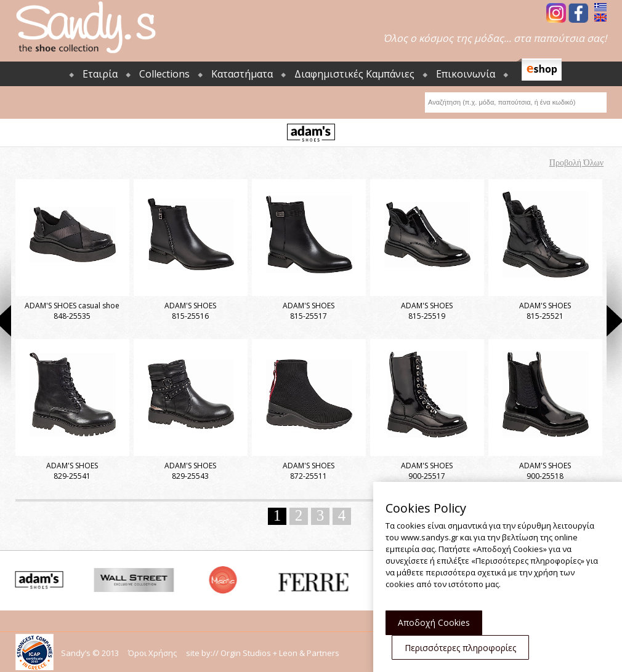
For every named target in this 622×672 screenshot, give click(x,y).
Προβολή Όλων (576, 163)
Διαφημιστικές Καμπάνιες (354, 74)
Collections (164, 74)
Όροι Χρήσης (152, 653)
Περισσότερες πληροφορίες (460, 648)
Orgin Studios (246, 653)
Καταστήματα (242, 74)
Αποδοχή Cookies (434, 622)
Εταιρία (100, 74)
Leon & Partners (309, 653)
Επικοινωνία (466, 74)
